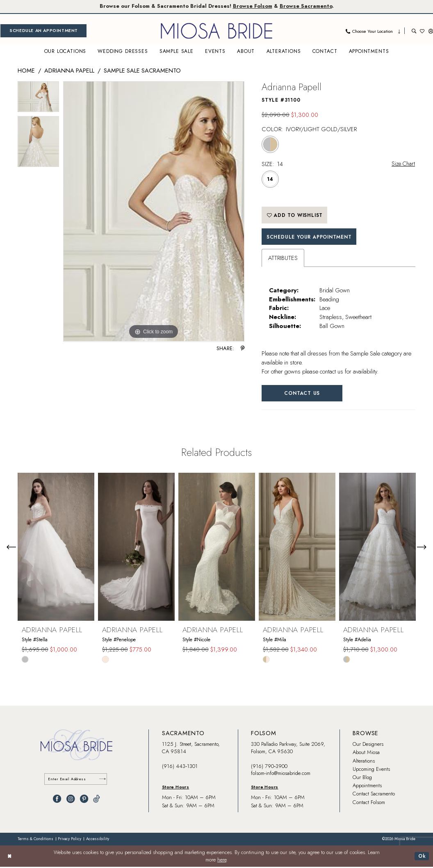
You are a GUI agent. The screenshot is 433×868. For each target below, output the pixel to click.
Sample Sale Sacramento (142, 70)
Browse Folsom (253, 6)
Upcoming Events (371, 770)
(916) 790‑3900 (269, 767)
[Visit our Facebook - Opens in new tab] (57, 800)
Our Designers (368, 745)
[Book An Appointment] (43, 31)
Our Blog (362, 778)
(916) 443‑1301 (180, 767)
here (222, 861)
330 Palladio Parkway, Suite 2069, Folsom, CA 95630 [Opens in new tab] (288, 749)
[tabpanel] (38, 99)
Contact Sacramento (374, 795)
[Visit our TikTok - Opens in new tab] (97, 800)
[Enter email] (77, 780)
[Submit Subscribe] (102, 780)
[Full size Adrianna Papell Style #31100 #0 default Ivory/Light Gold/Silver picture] (154, 212)
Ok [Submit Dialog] (422, 857)
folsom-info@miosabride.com (281, 774)
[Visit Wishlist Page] (422, 31)
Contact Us (303, 394)
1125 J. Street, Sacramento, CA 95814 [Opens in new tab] (191, 749)
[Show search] (414, 31)
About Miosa (366, 754)
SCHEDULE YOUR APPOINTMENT (311, 237)
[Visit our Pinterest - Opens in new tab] (84, 800)
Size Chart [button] (402, 164)
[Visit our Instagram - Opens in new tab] (71, 800)
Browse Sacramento (308, 6)
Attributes (283, 259)
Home (26, 70)
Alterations (364, 762)
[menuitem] (43, 31)
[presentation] (56, 548)
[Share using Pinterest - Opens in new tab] (243, 349)
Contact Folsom (369, 803)
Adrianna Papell (69, 70)
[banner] (216, 31)
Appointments (367, 787)
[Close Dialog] (10, 857)
